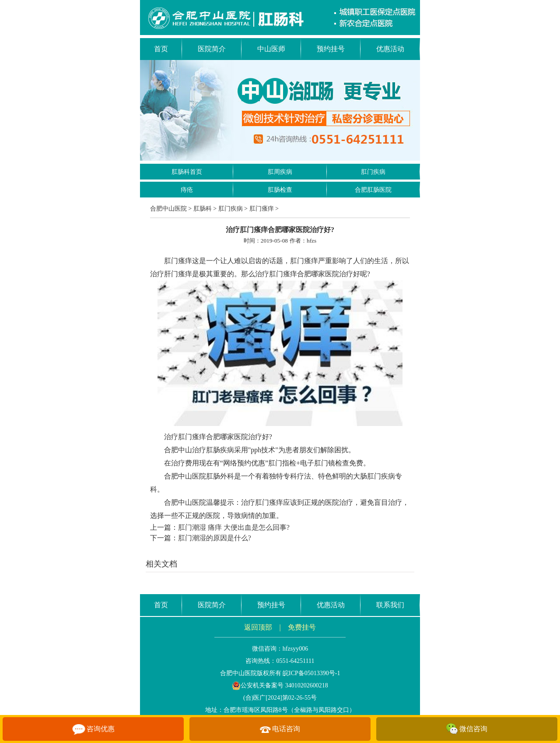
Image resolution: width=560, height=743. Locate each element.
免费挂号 (302, 627)
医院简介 (212, 49)
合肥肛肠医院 (373, 190)
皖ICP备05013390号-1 (311, 673)
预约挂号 (331, 49)
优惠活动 (390, 49)
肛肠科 (203, 209)
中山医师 (271, 49)
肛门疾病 (373, 172)
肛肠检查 (280, 190)
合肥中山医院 (168, 209)
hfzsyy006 (295, 649)
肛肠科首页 (187, 172)
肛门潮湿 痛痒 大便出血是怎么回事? (234, 527)
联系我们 (390, 605)
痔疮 (187, 190)
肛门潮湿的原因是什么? (215, 538)
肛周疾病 (280, 172)
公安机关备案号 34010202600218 (280, 685)
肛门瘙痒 (262, 209)
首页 (161, 49)
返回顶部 (258, 627)
